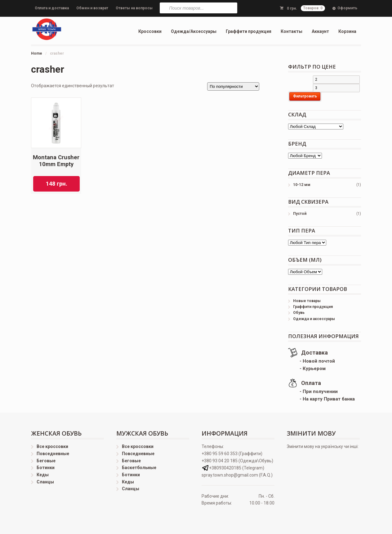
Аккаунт (320, 31)
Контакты (292, 31)
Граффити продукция (249, 31)
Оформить (347, 8)
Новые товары (307, 301)
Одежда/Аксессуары (194, 31)
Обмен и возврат (92, 8)
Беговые (46, 461)
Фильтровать (305, 96)
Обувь (299, 313)
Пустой (300, 214)
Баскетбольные (139, 468)
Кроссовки (150, 31)
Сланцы (45, 482)
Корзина (347, 31)
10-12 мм (302, 185)
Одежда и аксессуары (314, 319)
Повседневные (53, 454)
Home (37, 53)
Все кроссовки (52, 446)
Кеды (43, 475)
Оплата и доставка (52, 8)
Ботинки (46, 468)
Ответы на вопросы (134, 8)
